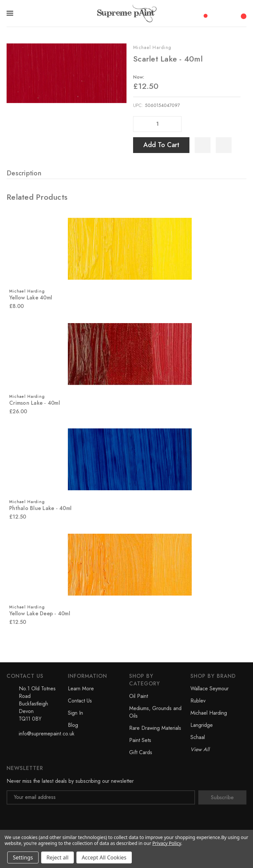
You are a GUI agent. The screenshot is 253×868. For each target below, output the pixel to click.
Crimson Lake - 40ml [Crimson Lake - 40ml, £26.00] (35, 403)
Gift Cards (141, 752)
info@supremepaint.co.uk (47, 734)
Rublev (198, 701)
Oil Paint (139, 696)
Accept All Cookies (104, 857)
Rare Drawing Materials (155, 728)
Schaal (198, 737)
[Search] (217, 13)
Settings (23, 857)
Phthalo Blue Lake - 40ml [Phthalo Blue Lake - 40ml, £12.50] (40, 508)
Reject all (57, 857)
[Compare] (203, 13)
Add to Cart (161, 145)
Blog (73, 725)
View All (200, 749)
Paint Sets (140, 740)
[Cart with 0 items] (243, 13)
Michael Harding (152, 47)
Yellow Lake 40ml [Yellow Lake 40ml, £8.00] (31, 298)
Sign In (75, 713)
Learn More (81, 689)
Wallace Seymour (210, 689)
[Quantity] (157, 124)
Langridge (202, 725)
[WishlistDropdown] (224, 145)
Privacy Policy (167, 843)
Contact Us (80, 701)
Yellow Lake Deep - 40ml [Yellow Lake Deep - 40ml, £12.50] (40, 613)
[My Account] (230, 13)
